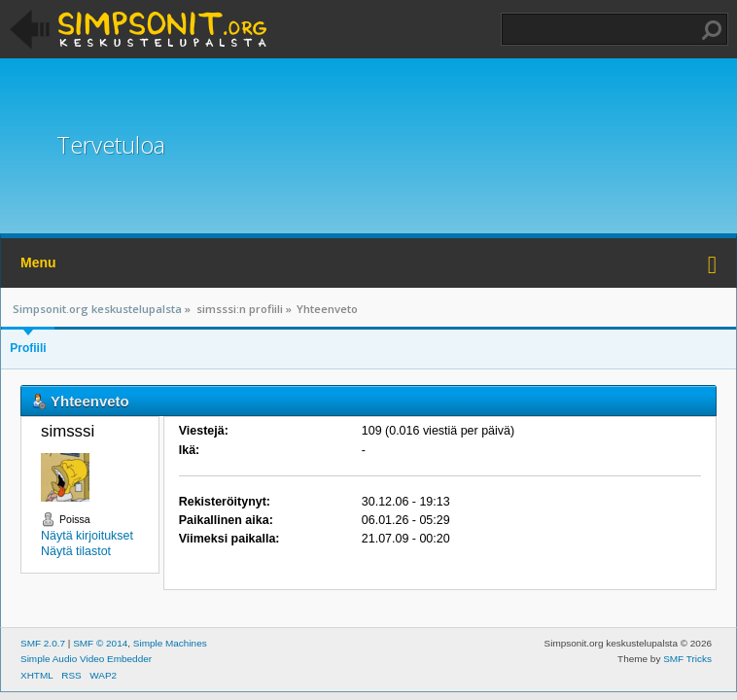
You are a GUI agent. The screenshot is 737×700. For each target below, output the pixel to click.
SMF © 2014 (100, 643)
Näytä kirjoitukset (87, 536)
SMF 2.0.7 (43, 643)
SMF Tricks (687, 659)
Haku (712, 30)
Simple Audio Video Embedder (86, 659)
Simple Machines (170, 643)
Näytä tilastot (76, 551)
